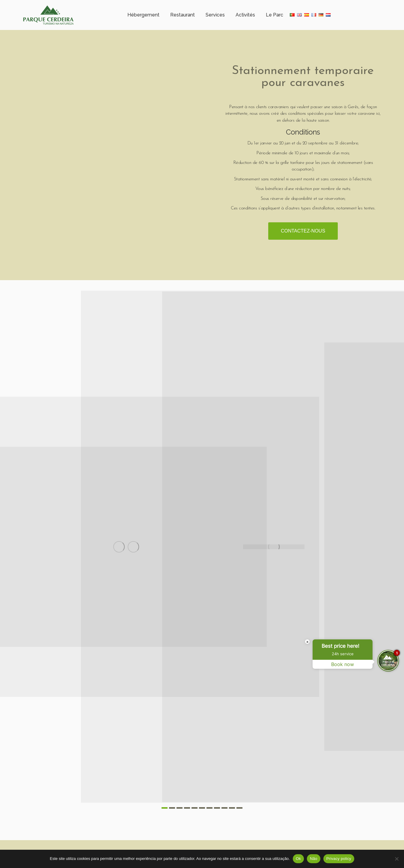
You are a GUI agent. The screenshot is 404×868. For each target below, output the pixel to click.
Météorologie (120, 4)
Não (314, 859)
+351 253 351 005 (160, 4)
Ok (298, 859)
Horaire (88, 4)
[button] (165, 816)
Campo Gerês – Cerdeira (47, 4)
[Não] (397, 859)
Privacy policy (339, 859)
